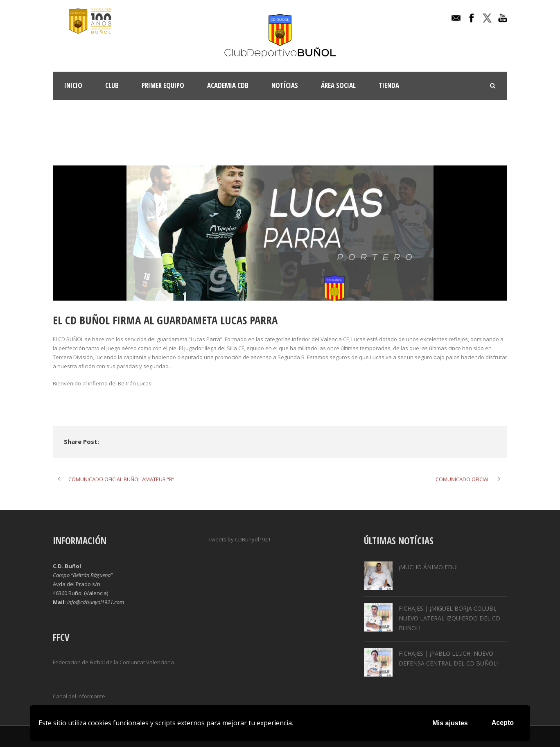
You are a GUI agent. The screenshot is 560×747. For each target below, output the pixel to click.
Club (112, 85)
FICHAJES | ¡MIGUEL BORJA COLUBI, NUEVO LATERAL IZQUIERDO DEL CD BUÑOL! (449, 618)
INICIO (73, 85)
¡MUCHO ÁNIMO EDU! (428, 567)
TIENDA (389, 85)
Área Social (338, 85)
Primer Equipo (163, 85)
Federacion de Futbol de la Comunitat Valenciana (113, 662)
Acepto (503, 723)
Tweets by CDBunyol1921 (239, 539)
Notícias (285, 85)
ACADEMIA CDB (228, 85)
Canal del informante (79, 696)
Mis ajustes (450, 723)
